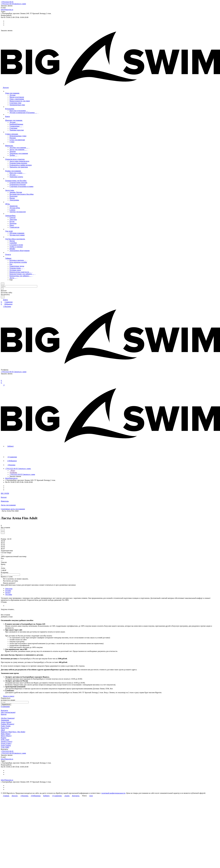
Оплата (8, 593)
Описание (9, 589)
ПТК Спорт (5, 740)
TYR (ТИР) (5, 747)
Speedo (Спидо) (7, 742)
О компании (5, 707)
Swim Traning (6, 745)
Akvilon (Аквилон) (8, 718)
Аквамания (5, 720)
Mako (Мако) (6, 734)
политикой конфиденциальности (113, 793)
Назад (12, 470)
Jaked (3, 730)
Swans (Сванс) (6, 743)
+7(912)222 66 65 (7, 2)
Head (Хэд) (5, 728)
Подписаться (6, 704)
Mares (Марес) (6, 736)
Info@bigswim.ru (7, 10)
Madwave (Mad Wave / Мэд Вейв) (13, 732)
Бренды (4, 714)
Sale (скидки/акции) (8, 712)
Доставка (9, 594)
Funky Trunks (6, 726)
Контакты (4, 710)
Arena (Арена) (6, 722)
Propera (4, 738)
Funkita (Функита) (7, 724)
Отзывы (8, 591)
